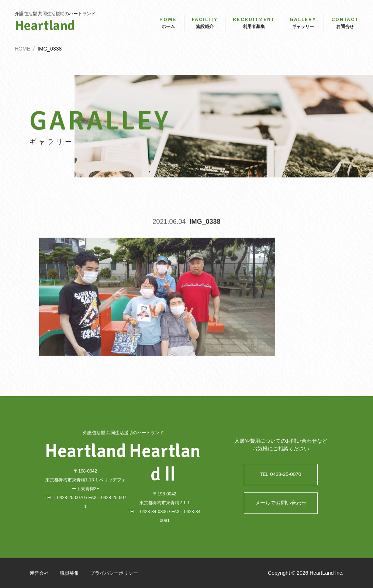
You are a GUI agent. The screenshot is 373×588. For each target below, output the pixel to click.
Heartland (55, 28)
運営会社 (40, 573)
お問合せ (345, 25)
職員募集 (72, 573)
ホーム (168, 25)
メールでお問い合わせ (281, 503)
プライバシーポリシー (119, 573)
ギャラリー (303, 25)
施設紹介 (205, 25)
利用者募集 (254, 25)
